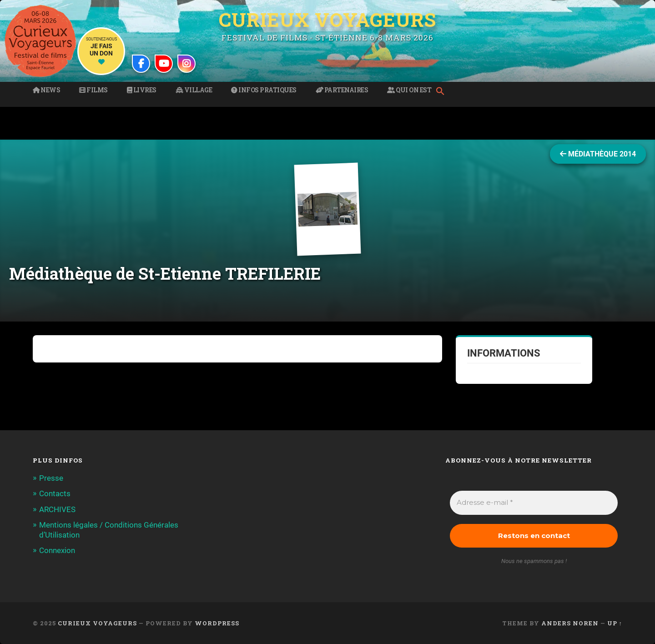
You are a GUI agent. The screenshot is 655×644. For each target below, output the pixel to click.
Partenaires (342, 90)
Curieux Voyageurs (327, 20)
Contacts (55, 493)
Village (194, 90)
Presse (51, 478)
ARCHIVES (57, 509)
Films (93, 90)
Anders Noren (570, 623)
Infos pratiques (264, 90)
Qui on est (409, 90)
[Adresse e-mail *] (534, 503)
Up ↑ (615, 623)
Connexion (57, 550)
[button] (443, 92)
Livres (142, 90)
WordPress (217, 623)
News (46, 90)
